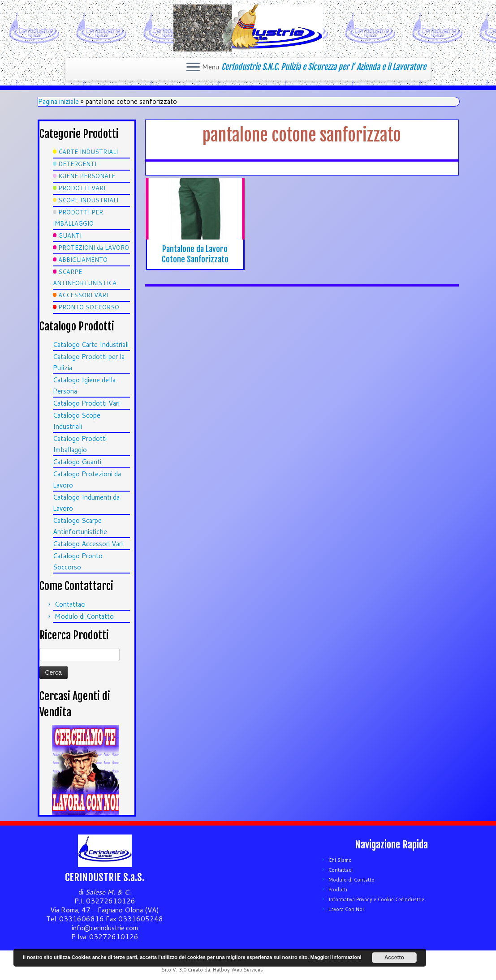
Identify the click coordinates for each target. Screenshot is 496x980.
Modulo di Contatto (84, 616)
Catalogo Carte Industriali (91, 344)
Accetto (394, 958)
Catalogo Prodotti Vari (86, 403)
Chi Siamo (340, 860)
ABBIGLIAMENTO (83, 260)
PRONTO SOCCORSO (89, 307)
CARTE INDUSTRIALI (88, 152)
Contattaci (70, 604)
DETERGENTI (77, 164)
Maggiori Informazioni (336, 957)
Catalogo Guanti (77, 462)
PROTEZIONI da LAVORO (94, 248)
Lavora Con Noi (346, 909)
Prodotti (338, 890)
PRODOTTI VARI (82, 188)
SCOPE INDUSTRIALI (88, 200)
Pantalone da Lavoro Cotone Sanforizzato (195, 254)
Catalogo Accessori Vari (88, 544)
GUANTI (70, 235)
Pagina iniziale (58, 101)
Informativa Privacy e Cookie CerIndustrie (376, 899)
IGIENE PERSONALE (87, 176)
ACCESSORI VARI (83, 295)
